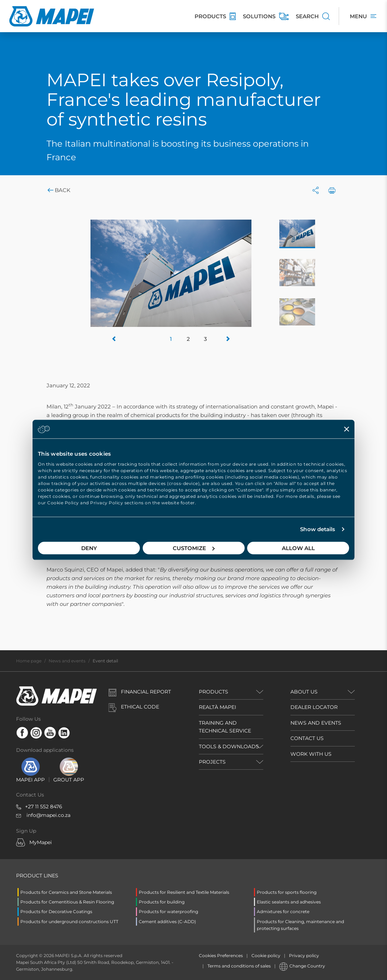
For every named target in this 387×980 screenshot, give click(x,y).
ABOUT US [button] (304, 692)
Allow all (298, 548)
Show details (318, 529)
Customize (194, 548)
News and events (67, 661)
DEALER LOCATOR (314, 707)
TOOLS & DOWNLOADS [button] (229, 746)
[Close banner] (347, 429)
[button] (114, 339)
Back (58, 190)
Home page (29, 661)
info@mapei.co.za (48, 815)
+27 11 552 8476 (44, 807)
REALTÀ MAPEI (217, 707)
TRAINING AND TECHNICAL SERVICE (225, 727)
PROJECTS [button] (212, 762)
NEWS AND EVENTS (316, 723)
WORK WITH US (311, 754)
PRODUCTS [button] (214, 692)
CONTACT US (307, 738)
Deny (89, 548)
